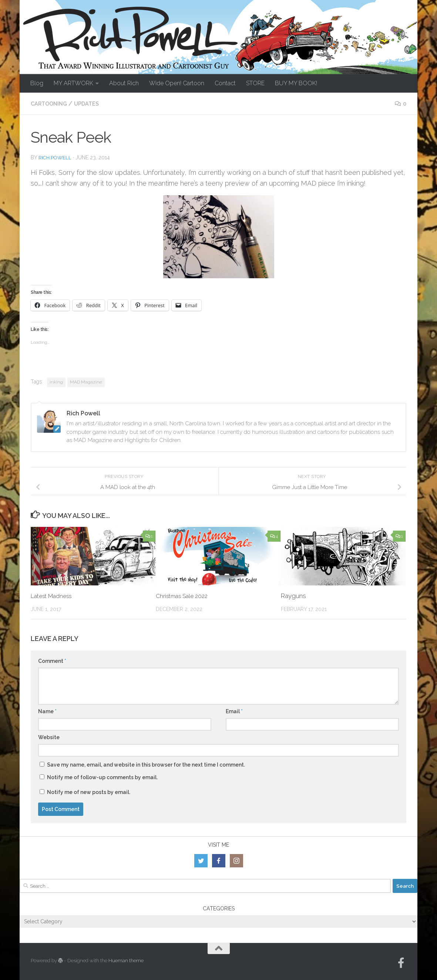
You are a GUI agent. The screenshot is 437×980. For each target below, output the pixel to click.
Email (234, 711)
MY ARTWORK (73, 83)
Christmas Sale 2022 (185, 595)
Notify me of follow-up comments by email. (102, 777)
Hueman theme (126, 960)
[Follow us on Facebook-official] (401, 963)
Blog (37, 83)
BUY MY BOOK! (296, 83)
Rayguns (293, 595)
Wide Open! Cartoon (177, 83)
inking (56, 382)
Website (49, 737)
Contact (225, 83)
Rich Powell (56, 157)
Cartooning (51, 104)
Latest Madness (54, 595)
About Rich (124, 83)
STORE (255, 83)
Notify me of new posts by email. (89, 792)
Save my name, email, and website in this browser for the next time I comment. (146, 764)
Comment (52, 661)
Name (47, 711)
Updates (91, 104)
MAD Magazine (86, 382)
